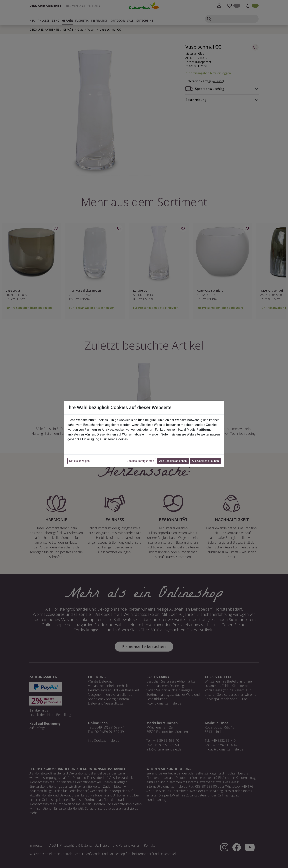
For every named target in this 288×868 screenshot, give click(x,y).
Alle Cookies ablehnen (173, 461)
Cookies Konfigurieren (140, 461)
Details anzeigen (79, 461)
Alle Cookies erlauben (205, 461)
